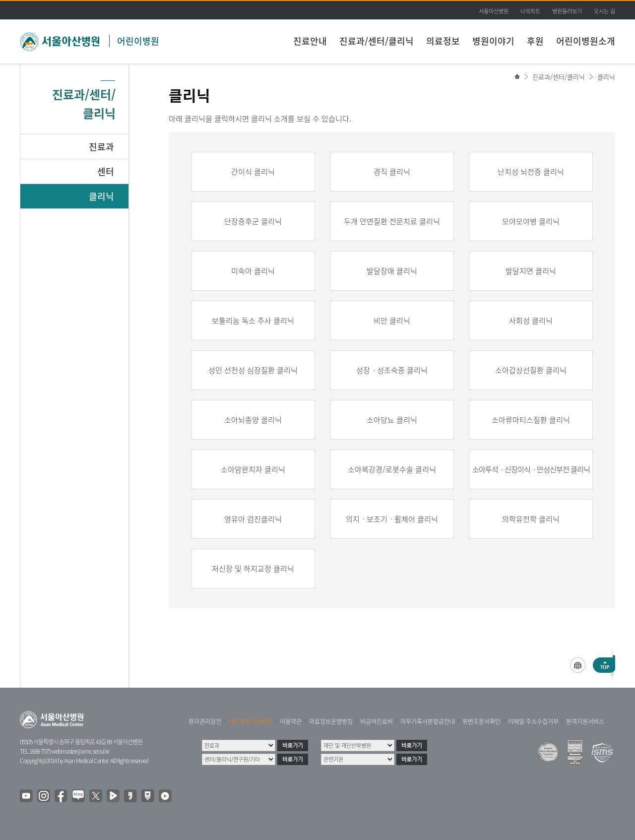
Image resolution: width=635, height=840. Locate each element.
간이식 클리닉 (253, 172)
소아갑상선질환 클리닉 (531, 370)
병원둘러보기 (567, 11)
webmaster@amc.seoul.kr (80, 751)
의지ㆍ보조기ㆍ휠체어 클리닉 (392, 519)
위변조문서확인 (481, 721)
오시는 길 (604, 11)
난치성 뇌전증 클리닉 (531, 172)
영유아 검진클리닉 (253, 519)
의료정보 (443, 41)
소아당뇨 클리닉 (392, 420)
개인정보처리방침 (251, 721)
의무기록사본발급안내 (428, 721)
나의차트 (530, 11)
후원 (535, 41)
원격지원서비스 (585, 721)
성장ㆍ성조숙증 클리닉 (392, 370)
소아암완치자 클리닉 (253, 469)
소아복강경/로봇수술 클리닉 (392, 469)
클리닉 (606, 77)
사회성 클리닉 (531, 321)
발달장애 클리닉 (392, 271)
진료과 (101, 147)
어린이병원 (138, 41)
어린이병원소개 (586, 41)
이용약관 (291, 721)
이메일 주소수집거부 (533, 721)
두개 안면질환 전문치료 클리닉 (392, 221)
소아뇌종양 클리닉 (253, 420)
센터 (106, 171)
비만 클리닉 (392, 321)
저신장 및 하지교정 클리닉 (253, 569)
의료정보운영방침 (331, 721)
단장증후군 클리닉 (253, 221)
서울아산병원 (494, 11)
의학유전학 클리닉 (531, 519)
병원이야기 (493, 41)
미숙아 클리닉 (253, 271)
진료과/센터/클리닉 (377, 41)
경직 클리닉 (392, 172)
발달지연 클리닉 (531, 271)
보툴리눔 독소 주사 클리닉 (253, 321)
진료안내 (310, 41)
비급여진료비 (377, 721)
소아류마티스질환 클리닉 (531, 420)
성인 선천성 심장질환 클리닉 (253, 370)
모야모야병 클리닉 (531, 221)
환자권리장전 (205, 721)
